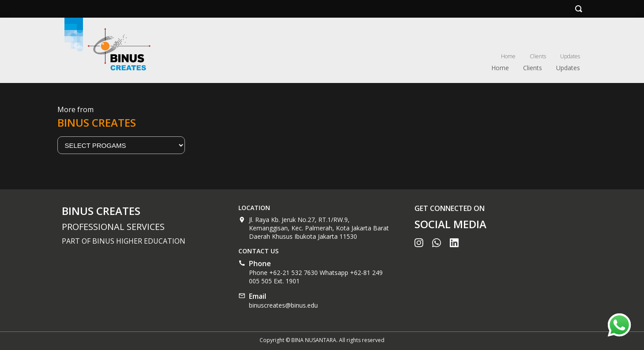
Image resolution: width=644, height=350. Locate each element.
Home (508, 56)
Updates (570, 56)
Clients (538, 56)
